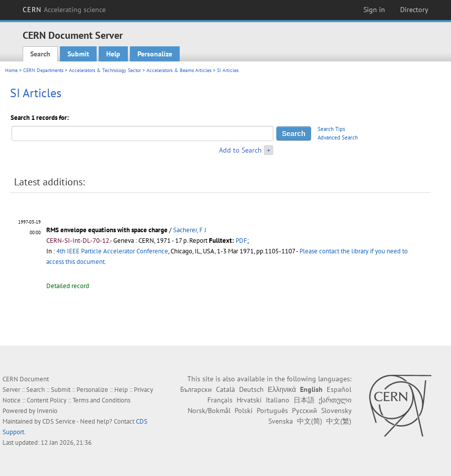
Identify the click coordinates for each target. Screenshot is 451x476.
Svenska (281, 421)
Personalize (155, 54)
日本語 (304, 400)
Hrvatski (249, 400)
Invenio (47, 411)
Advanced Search (338, 138)
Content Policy (47, 400)
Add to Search (240, 150)
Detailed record (68, 286)
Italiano (278, 400)
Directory (414, 10)
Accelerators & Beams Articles (179, 70)
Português (272, 411)
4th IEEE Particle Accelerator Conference (112, 251)
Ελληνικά (282, 389)
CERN (64, 10)
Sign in (374, 10)
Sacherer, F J (190, 230)
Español (339, 389)
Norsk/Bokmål (209, 411)
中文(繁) (339, 421)
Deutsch (251, 389)
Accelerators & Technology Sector (105, 70)
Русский (305, 411)
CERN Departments (43, 70)
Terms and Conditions (101, 400)
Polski (244, 411)
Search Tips (331, 129)
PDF (241, 241)
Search (40, 54)
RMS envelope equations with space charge (107, 230)
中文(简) (310, 421)
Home (11, 70)
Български (196, 389)
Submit (78, 54)
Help (113, 54)
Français (220, 400)
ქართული (335, 400)
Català (225, 389)
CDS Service (59, 421)
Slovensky (336, 411)
